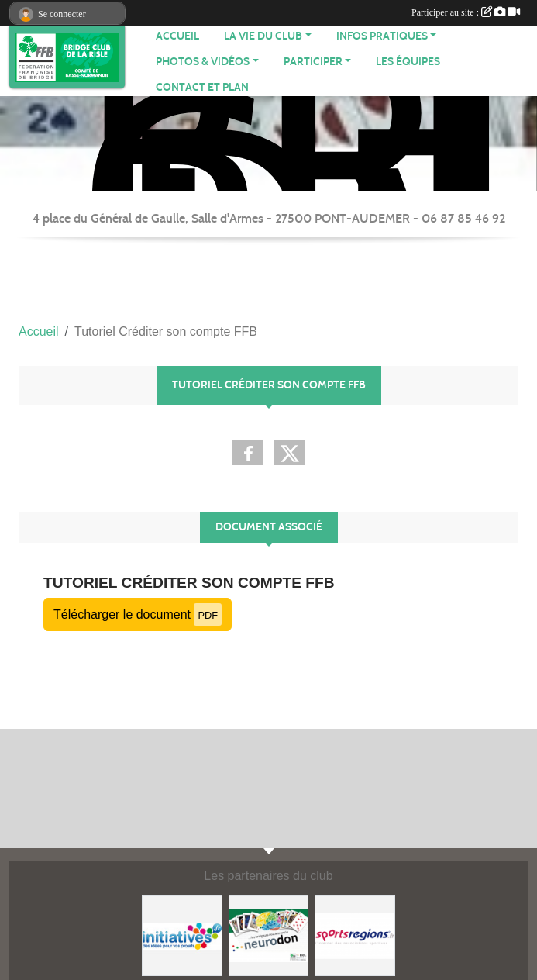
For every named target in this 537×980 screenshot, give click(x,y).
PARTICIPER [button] (313, 62)
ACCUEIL (177, 36)
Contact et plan (202, 87)
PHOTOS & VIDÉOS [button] (203, 62)
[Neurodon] (269, 935)
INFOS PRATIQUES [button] (382, 36)
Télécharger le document (138, 614)
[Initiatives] (182, 935)
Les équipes (408, 62)
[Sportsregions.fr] (355, 935)
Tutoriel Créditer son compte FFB (189, 583)
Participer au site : (466, 12)
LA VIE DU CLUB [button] (263, 36)
